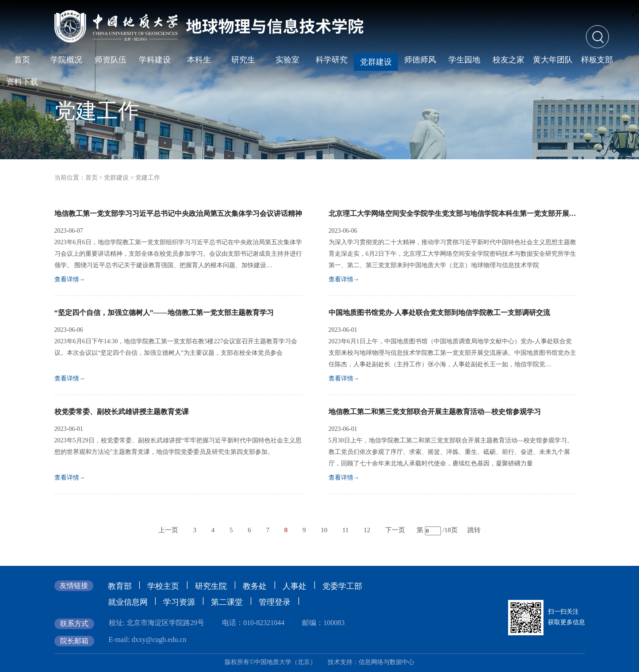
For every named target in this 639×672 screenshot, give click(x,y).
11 (345, 530)
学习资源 (179, 602)
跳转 (474, 530)
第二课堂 (227, 602)
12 (367, 530)
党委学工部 (342, 586)
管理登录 (275, 602)
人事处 (295, 586)
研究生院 (211, 586)
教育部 (120, 586)
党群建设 (116, 178)
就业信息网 (128, 602)
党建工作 (148, 178)
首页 (92, 178)
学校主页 (163, 586)
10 (324, 530)
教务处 (255, 586)
